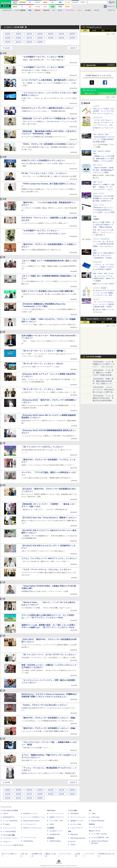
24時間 (94, 31)
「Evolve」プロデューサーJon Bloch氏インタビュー (44, 705)
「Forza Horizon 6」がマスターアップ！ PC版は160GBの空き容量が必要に (104, 139)
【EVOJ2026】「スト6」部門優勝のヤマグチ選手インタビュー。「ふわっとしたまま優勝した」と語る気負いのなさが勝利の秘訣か (104, 367)
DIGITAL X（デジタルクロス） (33, 828)
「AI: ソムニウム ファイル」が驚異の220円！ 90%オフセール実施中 (103, 278)
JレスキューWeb (76, 824)
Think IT (6, 814)
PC (54, 10)
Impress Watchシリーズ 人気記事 (99, 319)
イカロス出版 (72, 811)
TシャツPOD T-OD (56, 821)
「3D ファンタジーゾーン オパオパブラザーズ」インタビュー (49, 655)
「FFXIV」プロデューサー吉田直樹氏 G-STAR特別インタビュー (49, 144)
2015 (51, 38)
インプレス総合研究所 (10, 821)
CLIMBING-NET (55, 834)
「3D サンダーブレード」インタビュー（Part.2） (43, 364)
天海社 (93, 814)
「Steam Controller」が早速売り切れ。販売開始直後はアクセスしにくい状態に (104, 170)
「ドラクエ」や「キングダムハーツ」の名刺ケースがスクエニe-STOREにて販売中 (104, 267)
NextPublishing (28, 841)
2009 (40, 42)
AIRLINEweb (75, 814)
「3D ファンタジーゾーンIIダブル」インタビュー (43, 447)
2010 (29, 42)
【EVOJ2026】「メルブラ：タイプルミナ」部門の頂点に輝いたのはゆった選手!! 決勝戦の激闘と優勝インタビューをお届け (104, 392)
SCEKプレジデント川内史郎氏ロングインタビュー (43, 161)
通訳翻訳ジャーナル (77, 821)
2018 (18, 38)
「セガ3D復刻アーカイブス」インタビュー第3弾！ (43, 57)
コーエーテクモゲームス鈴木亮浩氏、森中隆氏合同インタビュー (49, 80)
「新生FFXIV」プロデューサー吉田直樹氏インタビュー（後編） (49, 718)
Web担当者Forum (9, 817)
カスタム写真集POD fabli (100, 837)
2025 (18, 34)
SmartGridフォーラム (30, 814)
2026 (8, 34)
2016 (40, 38)
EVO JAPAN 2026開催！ (94, 357)
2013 (72, 38)
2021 (61, 34)
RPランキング (89, 94)
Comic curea (95, 817)
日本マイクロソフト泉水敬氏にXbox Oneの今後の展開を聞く (48, 291)
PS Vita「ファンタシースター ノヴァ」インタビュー (44, 173)
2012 (8, 42)
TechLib (73, 845)
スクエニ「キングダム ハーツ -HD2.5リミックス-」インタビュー (49, 558)
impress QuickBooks (98, 821)
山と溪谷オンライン (56, 831)
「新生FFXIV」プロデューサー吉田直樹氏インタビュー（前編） (49, 728)
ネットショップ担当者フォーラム (34, 817)
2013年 (7, 48)
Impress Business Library (31, 821)
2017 (29, 38)
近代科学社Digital (55, 841)
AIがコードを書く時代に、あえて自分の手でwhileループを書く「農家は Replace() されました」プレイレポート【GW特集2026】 (103, 227)
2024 (29, 34)
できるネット (7, 842)
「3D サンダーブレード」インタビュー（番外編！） (44, 351)
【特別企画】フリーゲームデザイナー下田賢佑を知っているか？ (49, 118)
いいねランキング (107, 94)
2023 (40, 34)
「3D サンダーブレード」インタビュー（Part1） (43, 389)
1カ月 (112, 31)
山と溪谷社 (51, 828)
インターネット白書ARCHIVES (13, 845)
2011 (18, 42)
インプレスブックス (30, 837)
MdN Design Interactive (78, 838)
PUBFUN (92, 824)
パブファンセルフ (97, 827)
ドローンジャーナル (9, 828)
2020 (72, 34)
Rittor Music (51, 811)
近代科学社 (51, 838)
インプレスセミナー (30, 824)
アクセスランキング (94, 27)
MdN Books (74, 834)
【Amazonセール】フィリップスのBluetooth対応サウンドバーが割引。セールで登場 (104, 210)
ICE (90, 811)
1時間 (85, 31)
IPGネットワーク (94, 831)
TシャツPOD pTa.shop (99, 834)
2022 (51, 34)
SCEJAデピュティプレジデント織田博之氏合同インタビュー (48, 108)
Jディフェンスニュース (78, 817)
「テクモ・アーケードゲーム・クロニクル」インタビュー (46, 570)
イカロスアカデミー (77, 828)
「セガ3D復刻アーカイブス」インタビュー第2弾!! (43, 67)
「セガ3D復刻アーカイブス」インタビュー (40, 231)
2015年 (73, 48)
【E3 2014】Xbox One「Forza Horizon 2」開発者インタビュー (49, 518)
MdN (70, 831)
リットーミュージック (57, 814)
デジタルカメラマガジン (11, 838)
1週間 (103, 31)
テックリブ (72, 842)
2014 (61, 38)
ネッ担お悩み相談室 (9, 831)
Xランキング (91, 90)
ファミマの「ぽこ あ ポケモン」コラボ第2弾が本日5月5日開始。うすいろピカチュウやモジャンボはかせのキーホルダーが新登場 (104, 246)
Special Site (91, 65)
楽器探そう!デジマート (57, 817)
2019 (8, 38)
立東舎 (52, 824)
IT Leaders (6, 824)
